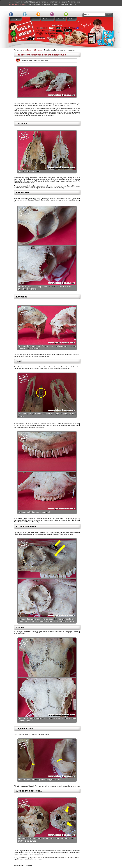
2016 (34, 50)
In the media (61, 19)
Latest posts (16, 19)
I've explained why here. (18, 4)
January (40, 50)
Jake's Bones (27, 50)
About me (36, 19)
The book (72, 19)
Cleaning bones (48, 19)
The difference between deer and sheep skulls (41, 55)
